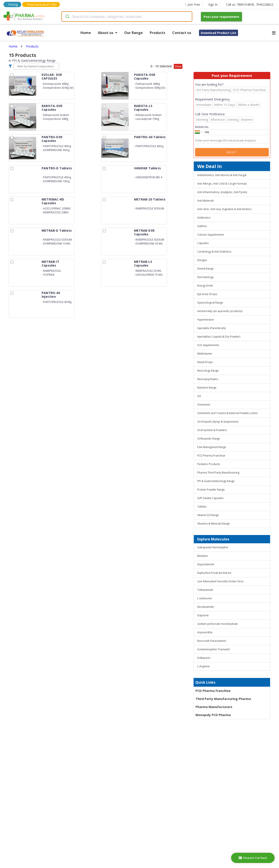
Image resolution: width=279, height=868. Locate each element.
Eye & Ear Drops (207, 294)
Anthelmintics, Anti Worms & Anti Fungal (222, 175)
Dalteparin (204, 658)
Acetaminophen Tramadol (214, 649)
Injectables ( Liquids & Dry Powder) (219, 337)
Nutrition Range (207, 388)
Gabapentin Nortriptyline (213, 547)
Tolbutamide (205, 590)
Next (232, 152)
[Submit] (67, 17)
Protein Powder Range (211, 490)
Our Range (134, 33)
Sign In (213, 4)
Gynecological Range (210, 303)
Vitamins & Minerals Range (214, 524)
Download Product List (219, 33)
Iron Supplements (208, 345)
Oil (199, 396)
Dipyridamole (206, 564)
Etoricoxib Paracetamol (212, 641)
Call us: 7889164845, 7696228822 (250, 4)
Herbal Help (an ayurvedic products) (220, 311)
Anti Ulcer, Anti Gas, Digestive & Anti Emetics (224, 209)
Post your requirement (221, 17)
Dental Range (205, 269)
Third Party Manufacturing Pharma (223, 699)
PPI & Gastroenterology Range (216, 481)
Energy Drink (205, 286)
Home (86, 33)
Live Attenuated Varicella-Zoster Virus (220, 581)
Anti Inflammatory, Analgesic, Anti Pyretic (222, 192)
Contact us (182, 33)
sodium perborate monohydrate (218, 624)
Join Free (193, 4)
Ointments (204, 405)
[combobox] (127, 17)
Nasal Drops (205, 362)
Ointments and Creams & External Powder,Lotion (227, 413)
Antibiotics (204, 218)
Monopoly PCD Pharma (213, 715)
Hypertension (206, 320)
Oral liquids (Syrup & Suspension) (218, 422)
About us (108, 33)
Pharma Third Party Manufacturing (218, 473)
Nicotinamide (206, 607)
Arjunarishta (205, 632)
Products (157, 33)
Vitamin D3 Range (208, 515)
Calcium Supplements (211, 235)
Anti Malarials (206, 201)
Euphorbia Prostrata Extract (214, 573)
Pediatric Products (209, 464)
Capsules (203, 243)
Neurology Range (208, 371)
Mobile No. (202, 127)
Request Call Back (253, 858)
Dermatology (205, 277)
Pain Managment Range (212, 447)
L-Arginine (203, 666)
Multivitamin (205, 354)
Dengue (202, 260)
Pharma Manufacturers (214, 707)
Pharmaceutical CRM (42, 4)
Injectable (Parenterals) (211, 328)
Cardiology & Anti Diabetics (214, 252)
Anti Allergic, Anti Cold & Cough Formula (222, 184)
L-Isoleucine (205, 598)
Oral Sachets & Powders (212, 430)
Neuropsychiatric (208, 379)
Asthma (202, 226)
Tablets (202, 507)
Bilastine (202, 556)
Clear (178, 66)
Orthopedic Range (209, 439)
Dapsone (203, 615)
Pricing (13, 4)
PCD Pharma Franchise (211, 456)
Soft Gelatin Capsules (210, 498)
